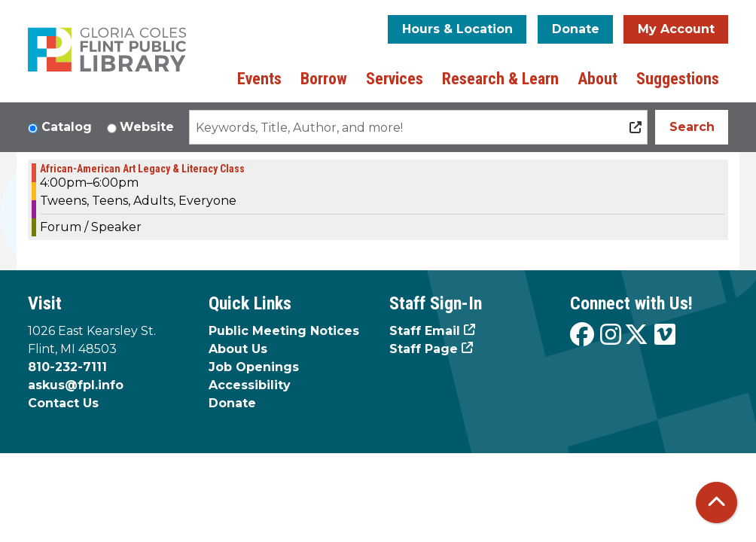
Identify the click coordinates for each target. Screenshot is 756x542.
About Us (238, 349)
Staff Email (425, 331)
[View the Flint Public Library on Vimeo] (665, 335)
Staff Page (424, 349)
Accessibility (250, 385)
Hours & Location (457, 29)
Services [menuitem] (395, 79)
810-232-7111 (67, 367)
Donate (576, 29)
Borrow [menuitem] (324, 79)
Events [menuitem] (259, 79)
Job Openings (254, 367)
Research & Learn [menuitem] (500, 79)
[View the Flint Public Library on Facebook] (582, 335)
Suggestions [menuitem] (678, 79)
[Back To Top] (716, 502)
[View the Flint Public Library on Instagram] (611, 335)
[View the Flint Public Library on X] (636, 335)
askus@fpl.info (76, 385)
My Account (676, 29)
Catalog (67, 127)
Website (147, 127)
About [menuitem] (597, 79)
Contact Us (63, 403)
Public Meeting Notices (284, 331)
